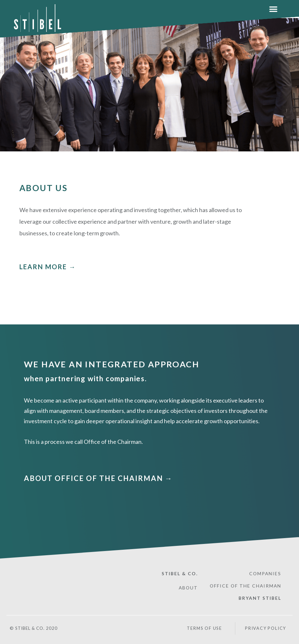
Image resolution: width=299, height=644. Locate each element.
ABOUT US (43, 188)
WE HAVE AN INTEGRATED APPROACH (112, 364)
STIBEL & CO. (180, 573)
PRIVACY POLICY (266, 628)
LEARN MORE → (48, 267)
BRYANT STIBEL (260, 597)
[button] (273, 9)
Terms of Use (204, 628)
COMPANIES (265, 573)
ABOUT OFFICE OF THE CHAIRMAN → (98, 478)
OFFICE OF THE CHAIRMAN (245, 585)
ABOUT (188, 587)
